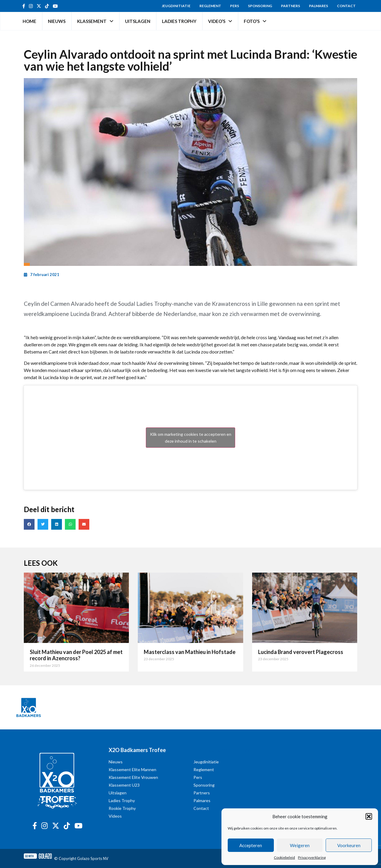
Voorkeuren (349, 845)
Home (29, 21)
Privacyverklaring (312, 857)
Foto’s (255, 21)
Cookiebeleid (284, 857)
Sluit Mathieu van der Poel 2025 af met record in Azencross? (76, 655)
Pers (235, 6)
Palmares (318, 6)
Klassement (95, 21)
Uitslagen (138, 21)
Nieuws (57, 21)
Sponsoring (260, 6)
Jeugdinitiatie (176, 6)
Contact (346, 6)
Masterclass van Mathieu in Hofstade (190, 652)
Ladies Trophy (179, 21)
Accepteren (251, 845)
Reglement (210, 6)
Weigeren (300, 845)
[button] (369, 816)
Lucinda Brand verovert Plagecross (301, 652)
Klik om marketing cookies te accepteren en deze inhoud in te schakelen (191, 438)
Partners (291, 6)
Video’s (220, 21)
